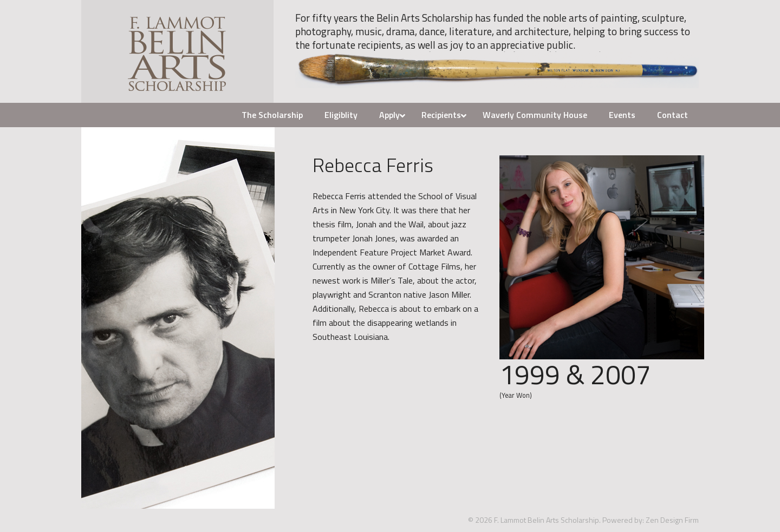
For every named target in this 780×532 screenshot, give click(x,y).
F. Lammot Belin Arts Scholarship (177, 51)
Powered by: (623, 520)
